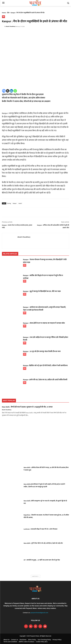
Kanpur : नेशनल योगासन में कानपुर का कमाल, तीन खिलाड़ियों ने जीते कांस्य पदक (45, 261)
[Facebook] (4, 91)
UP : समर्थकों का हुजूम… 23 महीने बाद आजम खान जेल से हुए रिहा (42, 560)
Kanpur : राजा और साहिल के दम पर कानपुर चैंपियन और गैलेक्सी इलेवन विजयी (46, 339)
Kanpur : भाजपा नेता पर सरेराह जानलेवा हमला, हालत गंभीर (17, 226)
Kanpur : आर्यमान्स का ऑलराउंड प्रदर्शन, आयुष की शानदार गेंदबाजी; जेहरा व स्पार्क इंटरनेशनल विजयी (44, 309)
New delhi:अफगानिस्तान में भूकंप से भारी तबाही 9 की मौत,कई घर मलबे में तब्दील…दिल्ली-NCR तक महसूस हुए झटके (44, 485)
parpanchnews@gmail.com (39, 613)
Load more (35, 576)
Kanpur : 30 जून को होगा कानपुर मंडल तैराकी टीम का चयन (42, 351)
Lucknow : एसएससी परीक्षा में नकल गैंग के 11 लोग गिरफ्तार (41, 529)
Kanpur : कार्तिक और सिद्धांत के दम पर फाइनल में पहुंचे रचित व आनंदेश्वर (43, 277)
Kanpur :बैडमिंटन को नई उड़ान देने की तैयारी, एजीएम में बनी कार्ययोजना (45, 366)
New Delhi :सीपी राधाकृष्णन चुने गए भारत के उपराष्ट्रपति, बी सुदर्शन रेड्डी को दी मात (45, 502)
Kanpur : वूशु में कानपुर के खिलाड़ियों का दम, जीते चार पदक (42, 291)
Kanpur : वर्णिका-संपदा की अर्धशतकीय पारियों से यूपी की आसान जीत (53, 226)
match (20, 203)
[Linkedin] (11, 91)
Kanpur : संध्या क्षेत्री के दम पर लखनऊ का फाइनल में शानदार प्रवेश (44, 323)
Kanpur (15, 203)
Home (4, 13)
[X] (8, 91)
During (9, 203)
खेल (8, 13)
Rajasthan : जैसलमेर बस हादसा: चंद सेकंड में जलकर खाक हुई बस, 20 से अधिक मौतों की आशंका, (46, 516)
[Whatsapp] (15, 91)
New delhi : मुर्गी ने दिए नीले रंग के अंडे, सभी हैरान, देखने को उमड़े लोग (43, 543)
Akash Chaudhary (11, 26)
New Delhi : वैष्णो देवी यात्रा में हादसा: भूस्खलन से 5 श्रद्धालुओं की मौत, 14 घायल (27, 407)
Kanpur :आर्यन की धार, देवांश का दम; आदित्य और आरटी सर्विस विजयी (45, 380)
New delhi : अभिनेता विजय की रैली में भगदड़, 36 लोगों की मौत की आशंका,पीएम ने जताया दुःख (46, 469)
